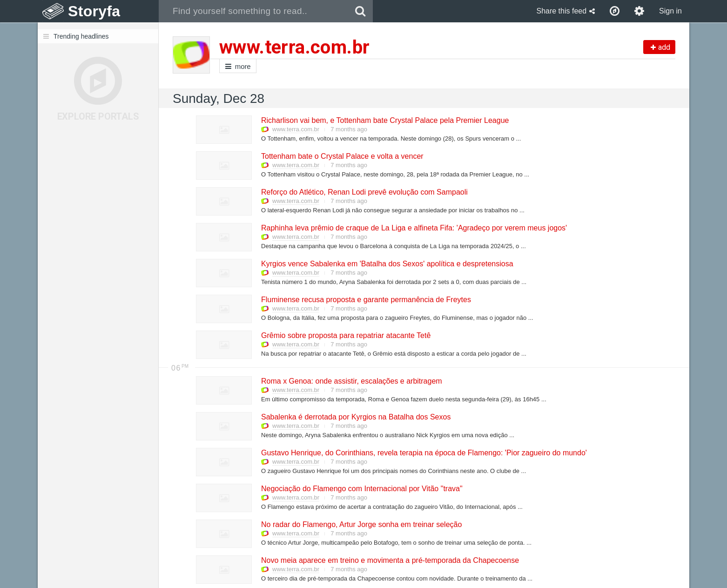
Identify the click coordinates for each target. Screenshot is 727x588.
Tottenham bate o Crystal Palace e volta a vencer (342, 156)
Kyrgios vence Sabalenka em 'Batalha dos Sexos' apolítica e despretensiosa (387, 264)
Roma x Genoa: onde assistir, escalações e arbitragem (351, 381)
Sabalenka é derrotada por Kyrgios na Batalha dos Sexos (355, 417)
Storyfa (94, 11)
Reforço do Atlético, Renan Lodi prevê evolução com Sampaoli (364, 192)
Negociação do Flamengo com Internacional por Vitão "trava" (361, 489)
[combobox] (253, 11)
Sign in (670, 11)
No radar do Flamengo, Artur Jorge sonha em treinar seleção (361, 524)
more (238, 66)
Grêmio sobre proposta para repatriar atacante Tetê (345, 335)
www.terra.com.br (296, 129)
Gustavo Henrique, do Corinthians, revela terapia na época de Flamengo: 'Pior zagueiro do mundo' (424, 453)
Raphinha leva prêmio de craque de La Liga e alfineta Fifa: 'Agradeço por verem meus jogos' (414, 228)
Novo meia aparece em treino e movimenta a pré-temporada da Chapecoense (390, 560)
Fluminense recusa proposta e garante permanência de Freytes (366, 300)
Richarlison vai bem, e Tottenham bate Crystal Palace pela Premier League (384, 120)
